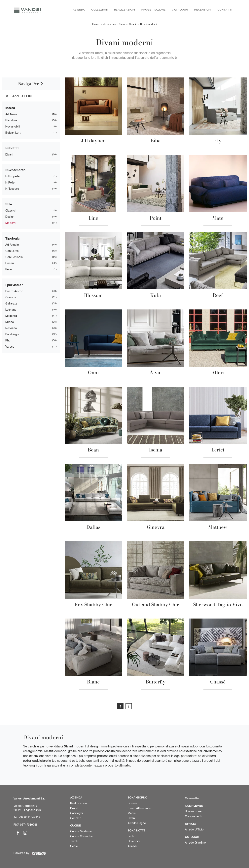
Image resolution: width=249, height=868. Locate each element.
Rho (8, 341)
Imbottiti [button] (12, 148)
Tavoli (74, 841)
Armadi (132, 846)
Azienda (79, 10)
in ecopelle (12, 177)
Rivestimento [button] (15, 170)
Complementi (194, 817)
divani (9, 155)
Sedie (74, 846)
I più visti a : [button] (14, 285)
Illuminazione (193, 812)
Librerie (132, 803)
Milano (10, 322)
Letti (131, 836)
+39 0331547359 (29, 818)
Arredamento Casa (114, 24)
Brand (74, 808)
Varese (10, 347)
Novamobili (13, 127)
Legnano (11, 310)
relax (9, 270)
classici (10, 211)
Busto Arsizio (14, 291)
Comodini (134, 841)
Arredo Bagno (137, 823)
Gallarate (11, 304)
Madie (132, 813)
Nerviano (11, 328)
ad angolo (12, 245)
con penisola (14, 257)
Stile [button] (9, 204)
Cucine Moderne (81, 831)
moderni (11, 223)
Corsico (11, 298)
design (10, 217)
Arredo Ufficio (194, 829)
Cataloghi (180, 10)
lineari (10, 263)
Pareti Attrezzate (139, 808)
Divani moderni (149, 24)
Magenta (11, 316)
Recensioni (203, 10)
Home (96, 24)
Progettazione (153, 10)
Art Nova (11, 114)
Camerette (192, 798)
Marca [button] (10, 108)
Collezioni (100, 10)
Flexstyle (11, 121)
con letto (12, 251)
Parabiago (12, 334)
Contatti (225, 10)
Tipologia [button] (12, 238)
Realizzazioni (125, 10)
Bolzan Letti (13, 133)
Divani (132, 24)
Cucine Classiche (81, 836)
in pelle (10, 183)
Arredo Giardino (195, 843)
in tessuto (12, 189)
